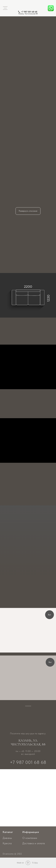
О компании (30, 838)
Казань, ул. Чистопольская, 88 (28, 742)
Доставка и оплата (34, 843)
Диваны (7, 838)
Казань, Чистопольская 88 (28, 14)
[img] (28, 630)
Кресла (7, 843)
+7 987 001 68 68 (29, 12)
